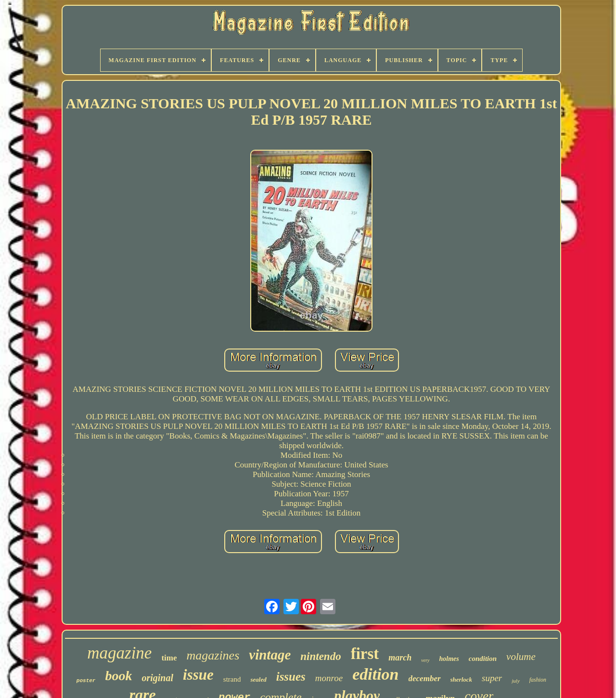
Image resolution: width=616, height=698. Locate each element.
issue (198, 675)
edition (375, 674)
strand (232, 679)
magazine (119, 653)
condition (483, 659)
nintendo (321, 656)
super (492, 678)
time (169, 658)
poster (86, 681)
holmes (449, 659)
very (425, 660)
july (516, 681)
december (425, 679)
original (157, 678)
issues (291, 677)
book (118, 676)
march (400, 658)
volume (521, 657)
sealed (258, 679)
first (365, 654)
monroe (329, 678)
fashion (538, 680)
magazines (213, 655)
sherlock (462, 679)
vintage (270, 655)
